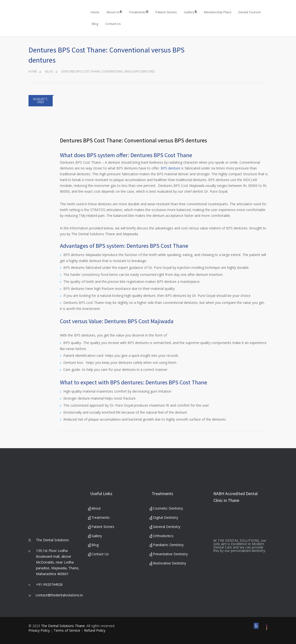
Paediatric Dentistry (168, 545)
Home (95, 12)
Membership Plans (218, 12)
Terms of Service (67, 630)
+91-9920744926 (49, 584)
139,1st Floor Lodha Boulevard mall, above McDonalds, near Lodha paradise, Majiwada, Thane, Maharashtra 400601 (58, 562)
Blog (95, 24)
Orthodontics (163, 536)
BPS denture (170, 168)
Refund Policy (95, 630)
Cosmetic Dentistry (168, 508)
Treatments (137, 12)
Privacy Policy (39, 630)
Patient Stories (166, 12)
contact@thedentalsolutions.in (59, 595)
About (96, 508)
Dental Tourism (250, 12)
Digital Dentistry (166, 517)
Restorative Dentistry (170, 563)
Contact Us (113, 24)
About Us (113, 12)
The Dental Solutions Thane (63, 626)
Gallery (189, 12)
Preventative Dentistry (170, 554)
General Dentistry (167, 527)
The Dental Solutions (52, 540)
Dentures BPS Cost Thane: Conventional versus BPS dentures (134, 140)
